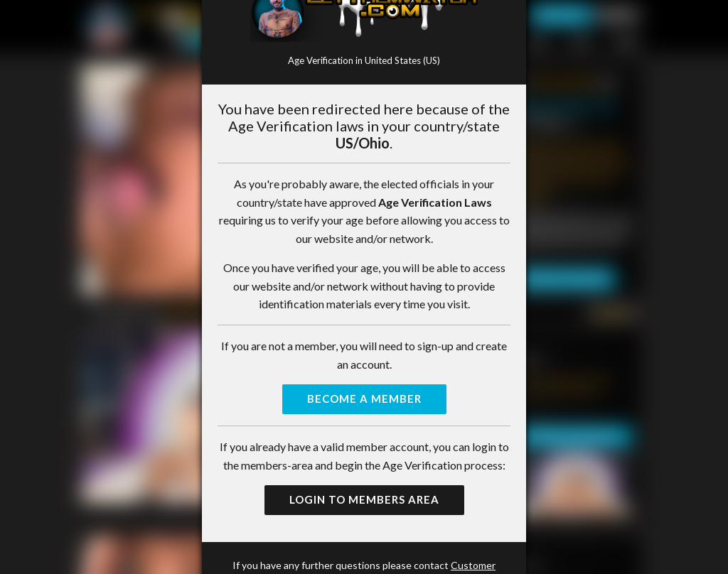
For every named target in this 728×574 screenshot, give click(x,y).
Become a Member (364, 399)
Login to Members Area (364, 499)
